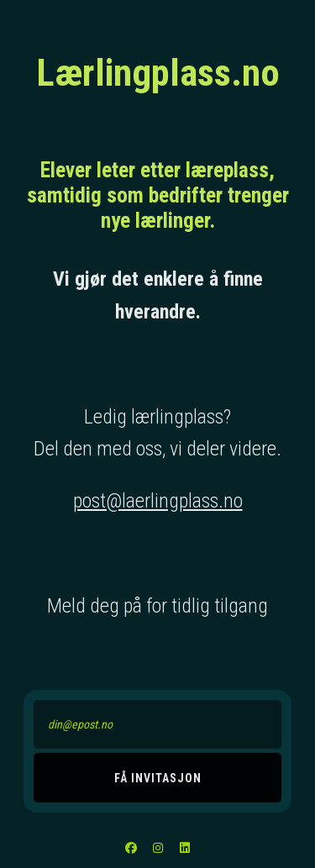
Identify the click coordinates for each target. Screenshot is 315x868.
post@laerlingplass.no (158, 501)
